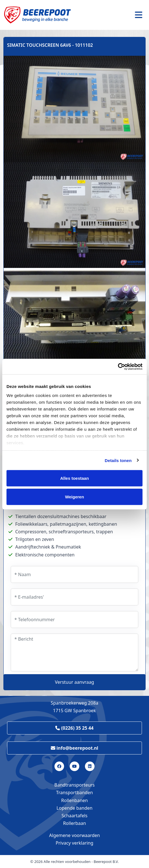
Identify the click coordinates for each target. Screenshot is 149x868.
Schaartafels (74, 816)
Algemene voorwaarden (74, 835)
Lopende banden (74, 808)
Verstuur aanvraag (75, 682)
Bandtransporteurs (75, 785)
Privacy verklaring (74, 843)
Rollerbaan (74, 823)
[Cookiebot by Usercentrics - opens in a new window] (118, 367)
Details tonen (118, 460)
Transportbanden (74, 792)
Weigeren (74, 497)
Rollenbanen (74, 800)
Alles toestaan (74, 478)
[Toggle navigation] (139, 15)
